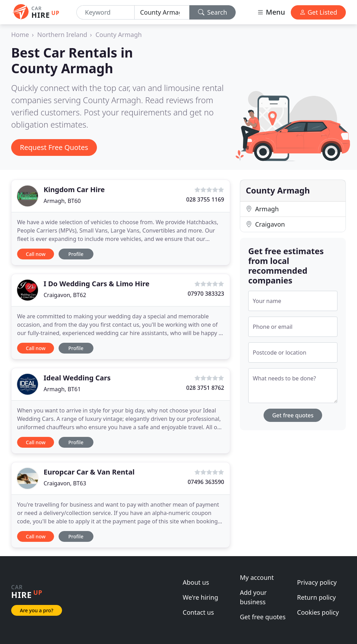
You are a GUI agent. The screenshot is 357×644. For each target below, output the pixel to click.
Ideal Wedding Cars (77, 378)
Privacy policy (317, 582)
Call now (36, 254)
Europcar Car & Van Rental (89, 472)
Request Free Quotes (54, 147)
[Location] (162, 12)
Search (213, 12)
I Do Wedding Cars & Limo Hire (97, 284)
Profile (76, 254)
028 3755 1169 (205, 199)
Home (20, 35)
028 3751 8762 (205, 388)
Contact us (198, 612)
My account (257, 577)
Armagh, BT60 (62, 201)
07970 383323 (206, 294)
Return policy (316, 597)
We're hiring (200, 597)
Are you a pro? (37, 610)
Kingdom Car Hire (74, 190)
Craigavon (265, 224)
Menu (271, 12)
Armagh (262, 209)
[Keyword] (105, 12)
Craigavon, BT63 (65, 483)
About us (196, 582)
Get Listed (318, 12)
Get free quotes (293, 415)
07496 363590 (206, 482)
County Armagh (119, 35)
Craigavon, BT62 (65, 295)
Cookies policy (318, 612)
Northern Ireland (62, 35)
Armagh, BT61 (62, 389)
